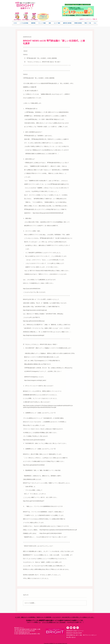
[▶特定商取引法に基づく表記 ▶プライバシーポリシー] (82, 635)
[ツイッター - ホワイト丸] (74, 628)
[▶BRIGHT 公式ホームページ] (75, 631)
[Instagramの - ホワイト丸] (78, 628)
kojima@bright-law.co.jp (25, 634)
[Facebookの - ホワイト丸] (68, 628)
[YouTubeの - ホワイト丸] (71, 628)
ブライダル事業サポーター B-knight (54, 622)
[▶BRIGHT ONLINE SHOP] (74, 633)
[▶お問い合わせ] (71, 637)
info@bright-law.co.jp (24, 632)
